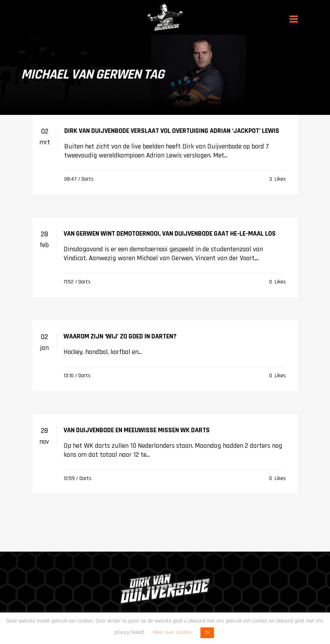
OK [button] (207, 633)
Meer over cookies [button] (172, 632)
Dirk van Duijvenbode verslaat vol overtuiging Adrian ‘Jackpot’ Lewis (172, 131)
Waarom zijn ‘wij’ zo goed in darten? (120, 336)
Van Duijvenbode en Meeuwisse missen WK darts (137, 430)
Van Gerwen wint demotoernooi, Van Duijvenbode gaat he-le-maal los (170, 234)
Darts (88, 179)
